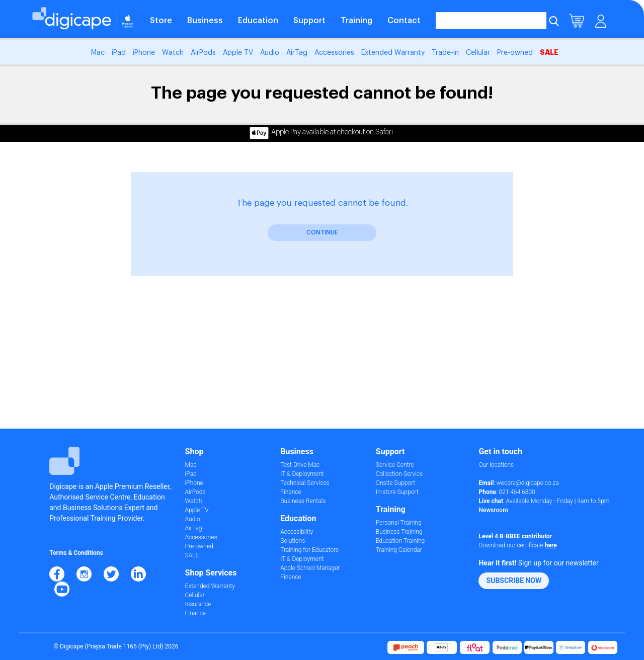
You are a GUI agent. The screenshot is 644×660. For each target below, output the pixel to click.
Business (205, 21)
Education (258, 21)
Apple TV (238, 53)
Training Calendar (399, 550)
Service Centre (395, 465)
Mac (98, 53)
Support (309, 21)
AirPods (203, 53)
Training (356, 21)
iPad (119, 53)
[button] (514, 581)
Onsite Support (395, 483)
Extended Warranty (393, 53)
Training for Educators (309, 550)
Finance (195, 613)
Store (161, 21)
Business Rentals (303, 501)
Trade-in (445, 53)
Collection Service (399, 474)
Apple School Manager (310, 568)
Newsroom (493, 510)
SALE (549, 52)
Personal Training (399, 523)
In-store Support (397, 492)
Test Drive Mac (300, 465)
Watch (173, 53)
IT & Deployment (302, 474)
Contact (404, 21)
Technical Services (305, 483)
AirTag (297, 53)
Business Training (399, 532)
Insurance (198, 604)
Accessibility (297, 532)
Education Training (400, 541)
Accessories (334, 53)
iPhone (144, 53)
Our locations (496, 465)
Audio (270, 53)
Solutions (293, 541)
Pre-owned (515, 53)
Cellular (478, 53)
